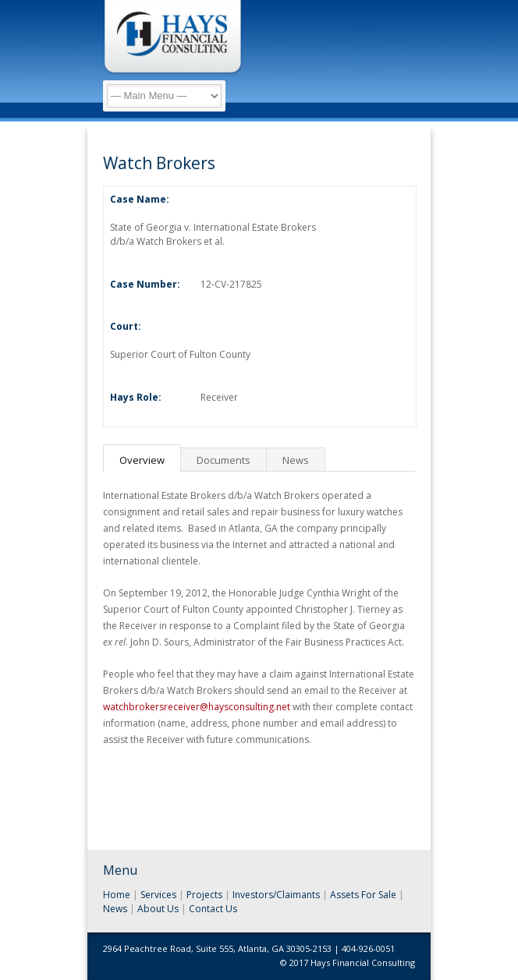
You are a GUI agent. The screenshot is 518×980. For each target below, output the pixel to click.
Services (158, 895)
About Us (158, 909)
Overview (142, 460)
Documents (224, 460)
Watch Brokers (159, 163)
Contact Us (213, 909)
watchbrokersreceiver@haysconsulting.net (197, 707)
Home (117, 895)
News (296, 460)
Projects (204, 895)
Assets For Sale (363, 895)
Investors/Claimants (276, 895)
